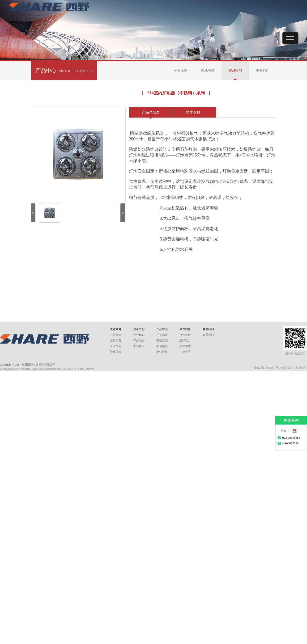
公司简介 (116, 335)
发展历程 (116, 341)
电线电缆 (208, 71)
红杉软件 (301, 368)
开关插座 (180, 71)
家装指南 (139, 346)
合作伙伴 (185, 335)
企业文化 (116, 346)
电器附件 (263, 71)
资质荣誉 (116, 352)
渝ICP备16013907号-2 (267, 368)
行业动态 (139, 341)
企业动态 (139, 335)
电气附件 (162, 352)
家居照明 (235, 71)
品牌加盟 (185, 346)
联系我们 (208, 335)
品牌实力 (185, 341)
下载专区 (185, 352)
